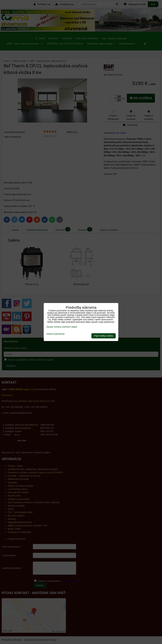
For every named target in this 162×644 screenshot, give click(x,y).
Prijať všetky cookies (104, 336)
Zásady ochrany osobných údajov (62, 327)
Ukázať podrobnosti (55, 334)
